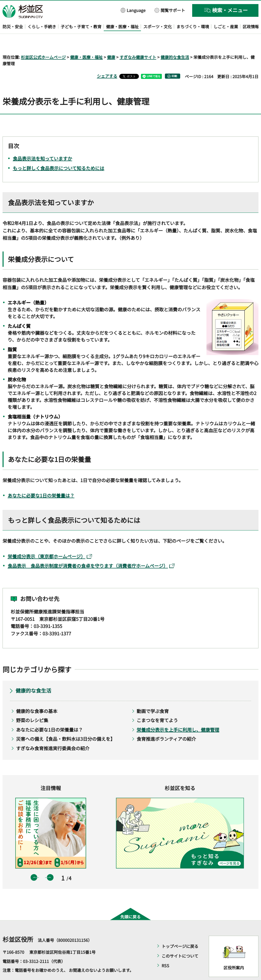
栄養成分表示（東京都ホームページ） (50, 541)
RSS (165, 951)
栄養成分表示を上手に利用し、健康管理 (178, 715)
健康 (111, 42)
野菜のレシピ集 (32, 706)
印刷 (174, 61)
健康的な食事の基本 (37, 696)
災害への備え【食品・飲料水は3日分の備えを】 (66, 724)
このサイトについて (180, 941)
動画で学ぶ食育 (153, 696)
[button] (133, 10)
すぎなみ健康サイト (138, 42)
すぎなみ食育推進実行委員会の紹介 (53, 733)
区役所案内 (234, 953)
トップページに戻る (180, 931)
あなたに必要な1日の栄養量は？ (41, 481)
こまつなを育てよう (157, 706)
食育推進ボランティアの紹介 (166, 724)
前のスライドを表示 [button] (34, 863)
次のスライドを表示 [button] (50, 863)
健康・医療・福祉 (86, 42)
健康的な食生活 (175, 42)
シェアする (107, 61)
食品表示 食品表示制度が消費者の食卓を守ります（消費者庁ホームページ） (91, 551)
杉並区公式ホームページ (43, 42)
